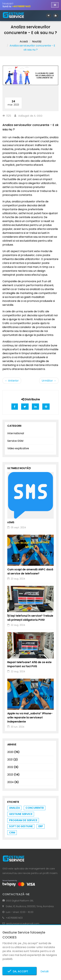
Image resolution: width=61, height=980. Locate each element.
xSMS (11, 522)
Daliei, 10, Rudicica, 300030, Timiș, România (30, 906)
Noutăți (37, 41)
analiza (14, 808)
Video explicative (18, 448)
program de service (23, 820)
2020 (13, 752)
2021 (13, 760)
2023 (13, 775)
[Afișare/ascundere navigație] (55, 5)
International (16, 433)
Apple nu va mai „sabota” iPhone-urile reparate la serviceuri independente (30, 717)
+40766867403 (14, 918)
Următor (49, 381)
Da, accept (20, 971)
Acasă (24, 41)
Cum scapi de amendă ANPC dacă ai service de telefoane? (30, 571)
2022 (13, 767)
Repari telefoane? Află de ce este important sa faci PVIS (29, 664)
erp (41, 826)
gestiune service (21, 814)
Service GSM (15, 441)
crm (12, 833)
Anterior (12, 381)
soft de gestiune (21, 826)
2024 (13, 782)
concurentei (35, 808)
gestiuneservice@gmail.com (23, 924)
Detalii (44, 971)
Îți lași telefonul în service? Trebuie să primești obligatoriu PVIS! (30, 618)
